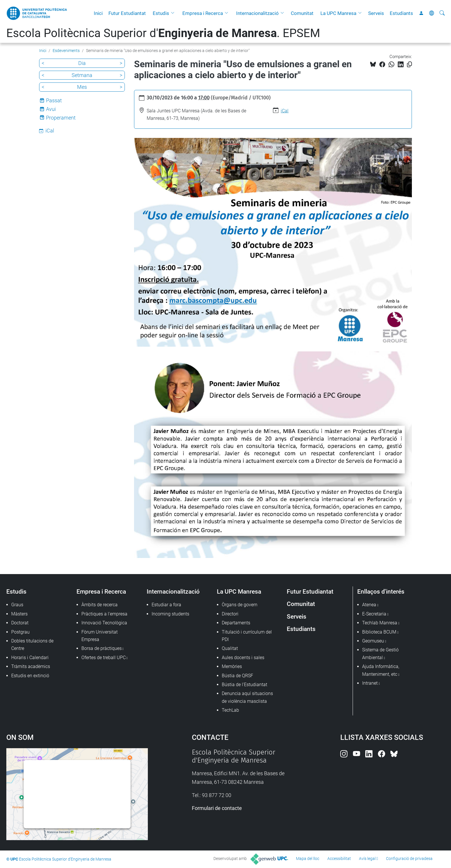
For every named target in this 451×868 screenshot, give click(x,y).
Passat (54, 100)
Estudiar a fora (166, 605)
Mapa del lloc (308, 859)
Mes (82, 87)
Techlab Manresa (380, 623)
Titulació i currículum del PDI (247, 636)
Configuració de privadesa (409, 859)
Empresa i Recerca (203, 13)
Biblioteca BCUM (379, 632)
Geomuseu (373, 641)
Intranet (370, 683)
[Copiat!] (409, 65)
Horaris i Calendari (30, 658)
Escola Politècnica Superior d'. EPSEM (163, 33)
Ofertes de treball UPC (104, 658)
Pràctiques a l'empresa (104, 614)
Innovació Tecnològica (104, 623)
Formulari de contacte (217, 808)
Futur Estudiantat (127, 13)
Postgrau (20, 632)
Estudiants (401, 13)
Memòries (232, 666)
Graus (17, 605)
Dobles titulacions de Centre (32, 645)
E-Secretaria (374, 614)
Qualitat (230, 648)
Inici (98, 13)
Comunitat (302, 13)
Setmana (82, 75)
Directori (230, 614)
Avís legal (367, 859)
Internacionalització (257, 13)
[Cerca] (442, 13)
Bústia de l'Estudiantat (244, 685)
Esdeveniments (66, 51)
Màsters (19, 614)
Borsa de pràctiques (102, 648)
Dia (82, 63)
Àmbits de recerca (100, 605)
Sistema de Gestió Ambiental (380, 654)
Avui (51, 109)
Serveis (376, 13)
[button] (174, 13)
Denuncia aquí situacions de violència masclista (247, 697)
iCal (285, 111)
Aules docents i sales (243, 658)
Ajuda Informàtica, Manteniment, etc (381, 670)
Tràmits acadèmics (31, 666)
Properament (61, 118)
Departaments (236, 623)
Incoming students (170, 614)
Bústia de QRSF (237, 676)
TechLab (230, 710)
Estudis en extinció (30, 676)
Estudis (161, 13)
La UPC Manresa (338, 13)
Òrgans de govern (240, 605)
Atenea (369, 605)
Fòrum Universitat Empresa (100, 636)
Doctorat (20, 623)
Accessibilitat (339, 859)
